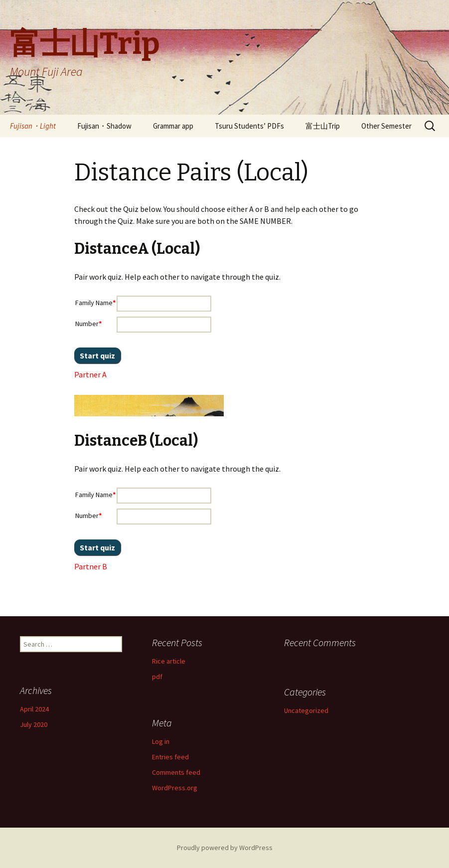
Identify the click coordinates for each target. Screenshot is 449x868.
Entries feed (170, 757)
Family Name (95, 303)
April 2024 (34, 709)
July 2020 (34, 724)
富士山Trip (323, 126)
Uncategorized (306, 710)
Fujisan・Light (33, 126)
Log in (161, 741)
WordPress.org (175, 788)
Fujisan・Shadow (104, 126)
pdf (157, 677)
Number (88, 324)
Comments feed (176, 772)
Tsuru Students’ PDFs (249, 126)
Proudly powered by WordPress (225, 848)
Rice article (169, 661)
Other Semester (386, 126)
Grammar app (173, 126)
